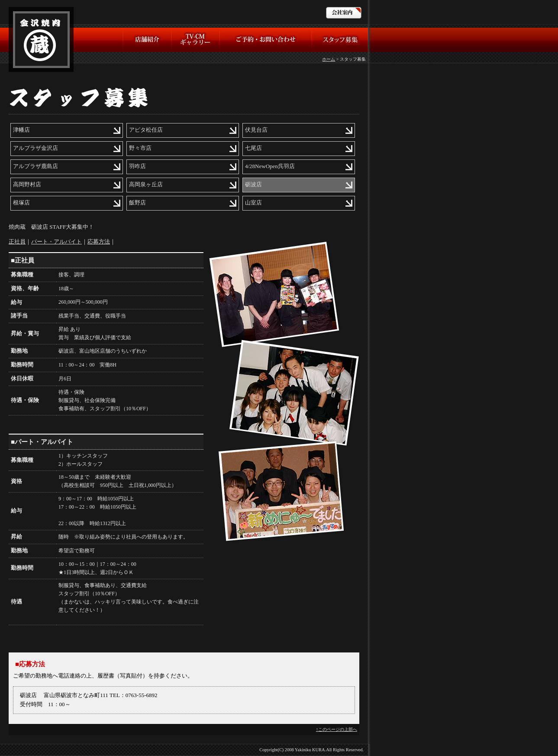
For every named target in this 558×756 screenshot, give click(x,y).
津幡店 (21, 130)
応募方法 (99, 242)
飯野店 (137, 203)
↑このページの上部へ (337, 729)
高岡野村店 (27, 184)
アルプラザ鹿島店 (35, 166)
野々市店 (140, 148)
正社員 (17, 242)
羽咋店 (137, 166)
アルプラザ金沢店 (35, 148)
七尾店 (253, 148)
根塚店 (21, 203)
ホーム (329, 59)
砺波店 (253, 184)
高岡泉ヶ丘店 (146, 184)
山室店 (253, 203)
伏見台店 (256, 130)
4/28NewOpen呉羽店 (270, 166)
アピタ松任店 (146, 130)
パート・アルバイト (56, 242)
